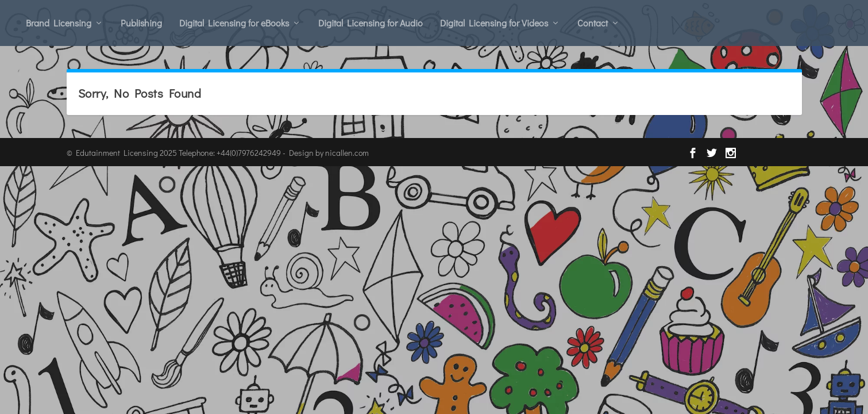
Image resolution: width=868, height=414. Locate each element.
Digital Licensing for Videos (494, 23)
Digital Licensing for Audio (371, 23)
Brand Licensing (59, 23)
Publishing (141, 23)
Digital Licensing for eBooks (234, 23)
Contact (593, 23)
